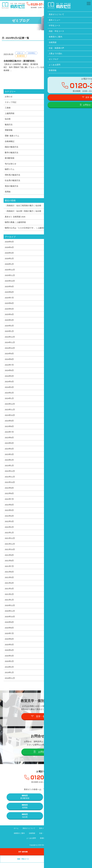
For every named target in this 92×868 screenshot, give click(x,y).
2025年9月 (9, 288)
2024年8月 (9, 362)
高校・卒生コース (74, 834)
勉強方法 (9, 125)
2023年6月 (9, 441)
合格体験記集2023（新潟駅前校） (20, 61)
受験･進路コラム (12, 136)
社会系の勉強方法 (12, 181)
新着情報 (43, 844)
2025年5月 (9, 311)
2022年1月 (9, 537)
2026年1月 (9, 266)
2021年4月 (9, 587)
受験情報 (9, 130)
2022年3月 (9, 525)
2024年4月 (9, 384)
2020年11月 (10, 616)
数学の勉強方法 (11, 153)
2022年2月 (9, 531)
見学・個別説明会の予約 (46, 722)
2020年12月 (10, 610)
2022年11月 (10, 480)
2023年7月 (9, 435)
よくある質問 (30, 844)
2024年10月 (10, 350)
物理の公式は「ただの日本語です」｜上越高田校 (26, 229)
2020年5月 (9, 650)
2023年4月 (9, 452)
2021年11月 (10, 548)
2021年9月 (9, 559)
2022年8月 (9, 497)
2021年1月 (9, 604)
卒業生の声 (69, 864)
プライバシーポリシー (59, 844)
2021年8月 (9, 565)
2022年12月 (10, 474)
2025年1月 (9, 333)
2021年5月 (9, 582)
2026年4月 (9, 249)
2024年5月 (9, 378)
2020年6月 (9, 644)
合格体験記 (32, 53)
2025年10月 (10, 282)
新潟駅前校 (21, 56)
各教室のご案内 (17, 839)
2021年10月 (10, 554)
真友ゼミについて (28, 834)
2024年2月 (9, 395)
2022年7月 (9, 503)
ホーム (14, 834)
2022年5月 (9, 514)
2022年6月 (9, 508)
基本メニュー (44, 834)
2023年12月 (10, 407)
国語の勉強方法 (11, 147)
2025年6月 (9, 305)
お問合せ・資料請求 (46, 757)
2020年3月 (9, 661)
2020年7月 (9, 638)
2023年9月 (9, 424)
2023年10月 (10, 418)
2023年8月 (9, 429)
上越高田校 (10, 114)
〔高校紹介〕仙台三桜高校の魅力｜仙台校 (23, 207)
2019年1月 (9, 678)
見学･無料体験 (23, 857)
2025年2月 (9, 328)
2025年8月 (9, 294)
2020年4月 (9, 655)
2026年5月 (9, 243)
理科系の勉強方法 (12, 176)
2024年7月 (9, 367)
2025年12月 (10, 271)
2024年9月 (9, 356)
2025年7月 (9, 299)
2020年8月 (9, 633)
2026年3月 (9, 254)
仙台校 (8, 119)
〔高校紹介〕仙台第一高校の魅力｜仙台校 (23, 212)
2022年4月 (9, 520)
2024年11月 (10, 345)
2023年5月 (9, 446)
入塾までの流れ (62, 839)
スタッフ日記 (11, 102)
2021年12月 (10, 542)
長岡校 (8, 193)
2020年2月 (9, 666)
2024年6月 (9, 373)
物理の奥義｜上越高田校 (15, 223)
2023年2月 (9, 463)
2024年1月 (9, 401)
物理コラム (10, 170)
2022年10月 (10, 486)
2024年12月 (10, 339)
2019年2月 (9, 672)
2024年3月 (9, 390)
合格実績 (31, 839)
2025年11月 (10, 277)
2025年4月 (9, 316)
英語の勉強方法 (11, 187)
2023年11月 (10, 412)
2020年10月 (10, 621)
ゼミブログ (76, 839)
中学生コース (58, 834)
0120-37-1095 (41, 4)
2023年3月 (9, 458)
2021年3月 (9, 593)
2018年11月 (10, 683)
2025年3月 (9, 322)
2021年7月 (9, 570)
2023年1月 (9, 469)
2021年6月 (9, 576)
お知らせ (20, 53)
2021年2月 (9, 599)
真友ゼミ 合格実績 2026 (15, 218)
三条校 (8, 108)
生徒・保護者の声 (45, 839)
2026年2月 (9, 260)
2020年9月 (9, 627)
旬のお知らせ (11, 164)
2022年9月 (9, 491)
